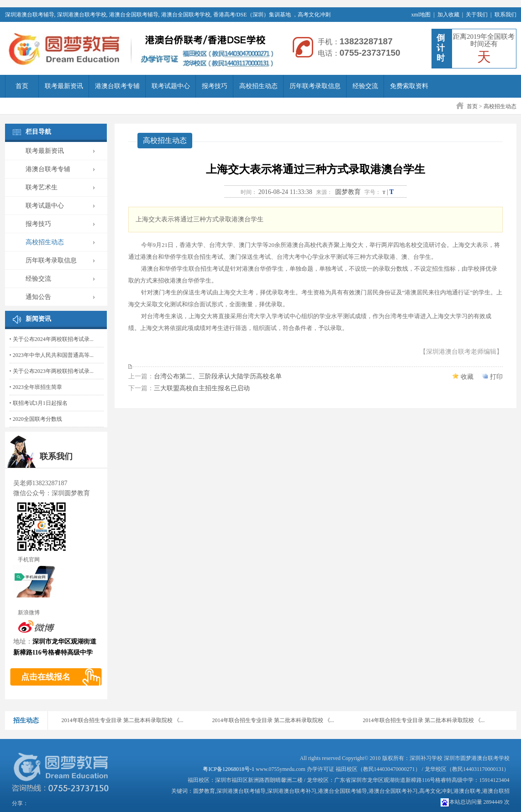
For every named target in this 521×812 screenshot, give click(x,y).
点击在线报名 (46, 677)
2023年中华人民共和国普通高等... (53, 355)
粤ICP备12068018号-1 (229, 769)
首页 (22, 86)
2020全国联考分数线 (37, 419)
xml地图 (421, 15)
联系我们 (505, 15)
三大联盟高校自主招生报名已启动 (202, 388)
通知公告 (38, 297)
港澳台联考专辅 (117, 86)
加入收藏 (448, 15)
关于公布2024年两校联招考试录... (53, 339)
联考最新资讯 (64, 86)
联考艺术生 (42, 187)
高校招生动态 (258, 86)
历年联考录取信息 (315, 86)
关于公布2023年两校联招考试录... (53, 371)
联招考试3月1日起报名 (40, 403)
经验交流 (365, 86)
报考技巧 (215, 86)
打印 (496, 377)
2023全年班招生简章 (37, 387)
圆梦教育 (348, 192)
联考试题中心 (171, 86)
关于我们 (477, 15)
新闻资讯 (38, 319)
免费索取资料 (409, 86)
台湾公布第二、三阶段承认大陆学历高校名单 (218, 376)
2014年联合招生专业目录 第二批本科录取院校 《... (123, 720)
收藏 (467, 377)
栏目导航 (38, 132)
